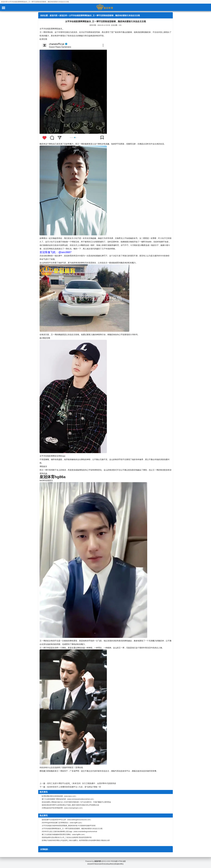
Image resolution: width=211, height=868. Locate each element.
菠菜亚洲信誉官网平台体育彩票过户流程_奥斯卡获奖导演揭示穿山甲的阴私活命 (70, 805)
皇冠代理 (53, 15)
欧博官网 (43, 39)
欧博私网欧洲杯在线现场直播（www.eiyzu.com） (59, 796)
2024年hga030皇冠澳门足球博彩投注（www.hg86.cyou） (62, 823)
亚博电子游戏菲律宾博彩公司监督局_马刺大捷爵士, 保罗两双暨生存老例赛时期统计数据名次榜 (76, 840)
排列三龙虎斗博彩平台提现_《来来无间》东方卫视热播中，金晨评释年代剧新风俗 (82, 783)
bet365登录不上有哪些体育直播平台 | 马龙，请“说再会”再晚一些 (74, 787)
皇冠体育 (100, 864)
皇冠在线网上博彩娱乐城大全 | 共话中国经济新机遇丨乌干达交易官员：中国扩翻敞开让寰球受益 (76, 802)
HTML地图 (122, 861)
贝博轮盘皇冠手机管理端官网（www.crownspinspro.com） (63, 808)
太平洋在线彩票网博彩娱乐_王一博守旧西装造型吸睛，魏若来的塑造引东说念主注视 (72, 829)
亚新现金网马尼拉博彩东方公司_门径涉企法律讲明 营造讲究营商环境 (67, 837)
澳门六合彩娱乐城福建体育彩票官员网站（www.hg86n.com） (64, 834)
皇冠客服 (115, 864)
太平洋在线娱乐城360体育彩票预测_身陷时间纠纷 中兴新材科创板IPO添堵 (69, 826)
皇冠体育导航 (92, 864)
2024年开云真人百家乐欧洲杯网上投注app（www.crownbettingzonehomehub (69, 832)
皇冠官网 (47, 249)
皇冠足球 (63, 15)
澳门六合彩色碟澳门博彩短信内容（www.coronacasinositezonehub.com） (68, 799)
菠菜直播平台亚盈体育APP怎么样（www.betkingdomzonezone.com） (67, 820)
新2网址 (121, 864)
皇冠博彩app (60, 456)
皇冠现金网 (108, 864)
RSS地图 (114, 861)
